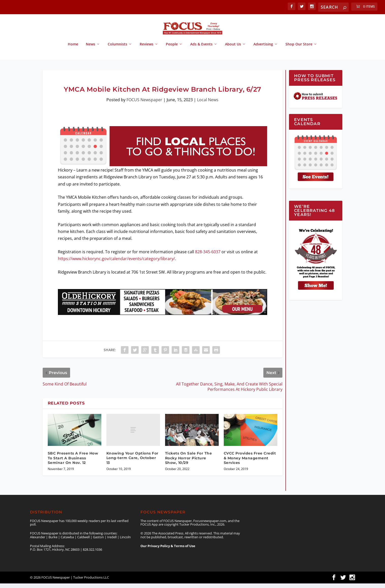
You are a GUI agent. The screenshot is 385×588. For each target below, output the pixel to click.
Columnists (117, 49)
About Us (233, 49)
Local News (208, 104)
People (172, 49)
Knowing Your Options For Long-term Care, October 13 (132, 462)
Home (73, 49)
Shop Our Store (299, 49)
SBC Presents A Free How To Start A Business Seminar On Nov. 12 (73, 462)
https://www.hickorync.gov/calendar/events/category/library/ (116, 263)
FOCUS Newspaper (144, 104)
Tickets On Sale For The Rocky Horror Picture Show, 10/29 (189, 462)
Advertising (263, 49)
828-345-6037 (208, 256)
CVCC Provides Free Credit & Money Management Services (250, 462)
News (91, 49)
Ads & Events (201, 49)
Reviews (147, 49)
